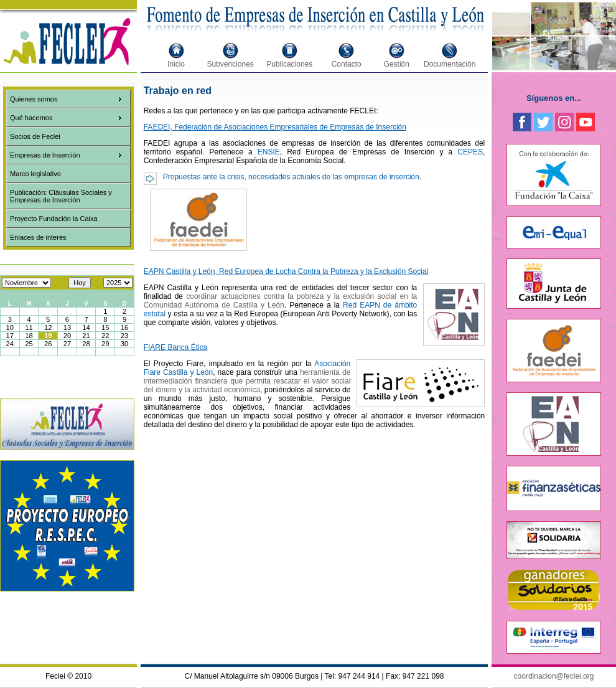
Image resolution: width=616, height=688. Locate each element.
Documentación (450, 64)
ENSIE (269, 152)
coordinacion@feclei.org (554, 676)
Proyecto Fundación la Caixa (54, 219)
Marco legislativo (35, 174)
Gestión (397, 64)
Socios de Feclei (35, 136)
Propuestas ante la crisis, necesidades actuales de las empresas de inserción (291, 177)
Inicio (176, 64)
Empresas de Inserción (45, 155)
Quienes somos (34, 99)
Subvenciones (230, 64)
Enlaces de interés (38, 237)
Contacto (347, 64)
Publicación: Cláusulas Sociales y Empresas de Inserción (61, 196)
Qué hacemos (31, 118)
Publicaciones (289, 64)
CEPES (470, 152)
